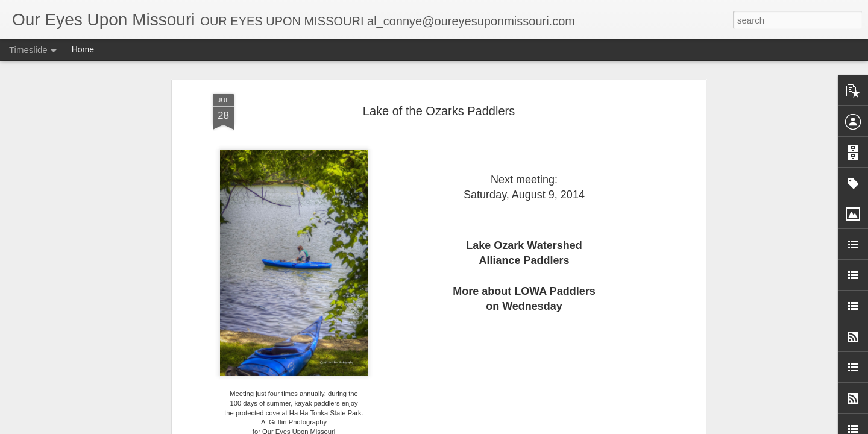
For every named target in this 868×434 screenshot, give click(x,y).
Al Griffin (487, 392)
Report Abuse (555, 427)
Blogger (520, 427)
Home (83, 49)
